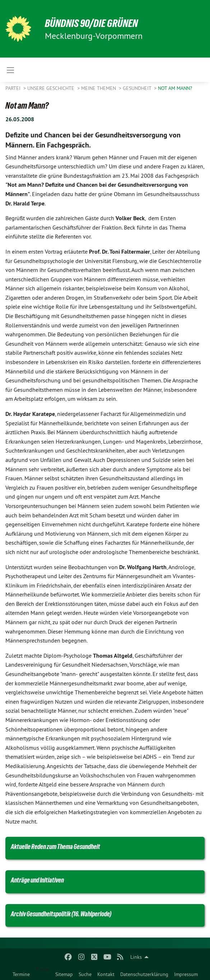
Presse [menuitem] (43, 969)
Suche (85, 974)
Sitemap (64, 974)
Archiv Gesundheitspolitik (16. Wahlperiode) (61, 914)
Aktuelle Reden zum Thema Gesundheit (55, 847)
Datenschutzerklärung (144, 974)
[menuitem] (21, 973)
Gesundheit (138, 88)
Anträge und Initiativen (37, 880)
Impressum (186, 974)
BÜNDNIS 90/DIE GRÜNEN (94, 23)
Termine (21, 974)
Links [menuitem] (136, 957)
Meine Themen (99, 88)
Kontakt (106, 974)
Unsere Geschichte (52, 88)
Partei (14, 88)
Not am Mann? (175, 88)
